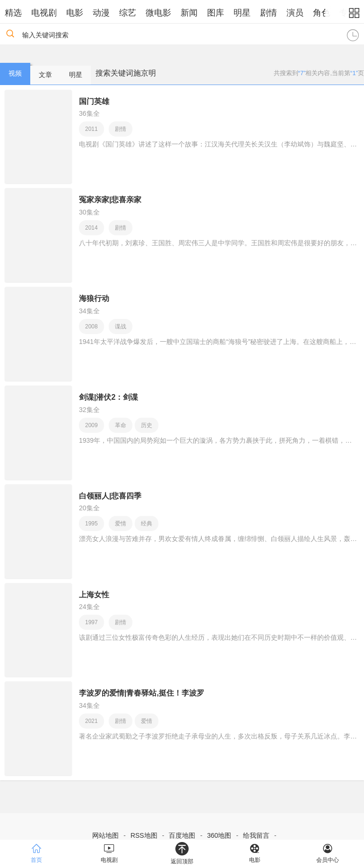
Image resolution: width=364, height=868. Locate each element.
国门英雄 (94, 101)
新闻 (189, 13)
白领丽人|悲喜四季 (110, 496)
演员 (295, 13)
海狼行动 (94, 298)
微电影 (158, 13)
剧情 (269, 13)
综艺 (128, 13)
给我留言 (256, 835)
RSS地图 (144, 835)
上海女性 (94, 595)
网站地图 (105, 835)
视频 (15, 73)
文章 (45, 75)
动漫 (101, 13)
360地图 (219, 835)
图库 (216, 13)
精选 (13, 13)
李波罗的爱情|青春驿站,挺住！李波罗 (142, 693)
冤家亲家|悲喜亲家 (110, 200)
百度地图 (182, 835)
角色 (321, 13)
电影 (75, 13)
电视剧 (44, 13)
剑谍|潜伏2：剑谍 (108, 397)
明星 (242, 13)
